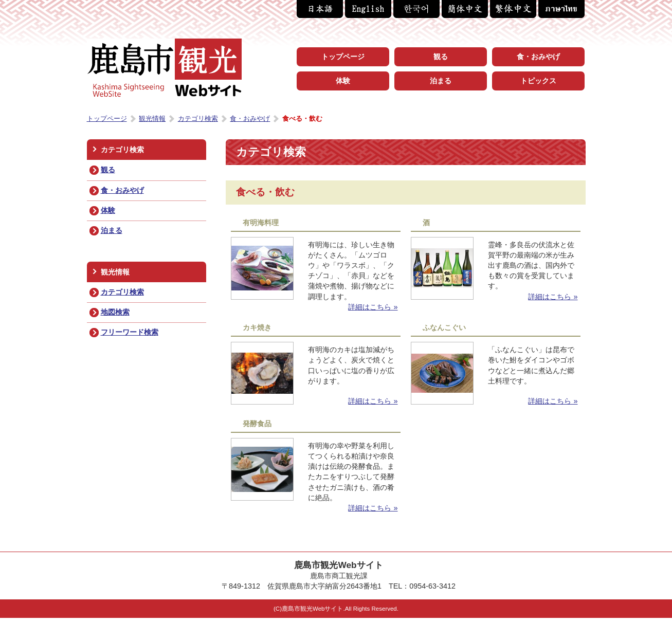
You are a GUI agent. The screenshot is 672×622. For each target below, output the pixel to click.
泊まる (112, 230)
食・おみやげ (122, 190)
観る (108, 170)
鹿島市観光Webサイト (164, 68)
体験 (108, 210)
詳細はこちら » (373, 307)
